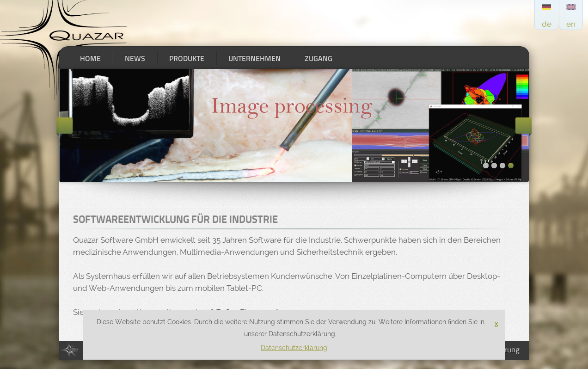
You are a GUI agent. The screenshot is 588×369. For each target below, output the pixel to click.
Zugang (318, 58)
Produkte (187, 58)
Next (524, 126)
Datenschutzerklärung (294, 348)
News (135, 58)
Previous (64, 126)
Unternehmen (254, 58)
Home (90, 58)
